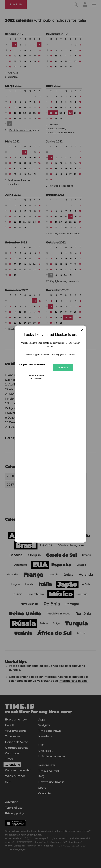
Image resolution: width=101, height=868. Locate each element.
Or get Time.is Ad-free (32, 365)
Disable (63, 367)
